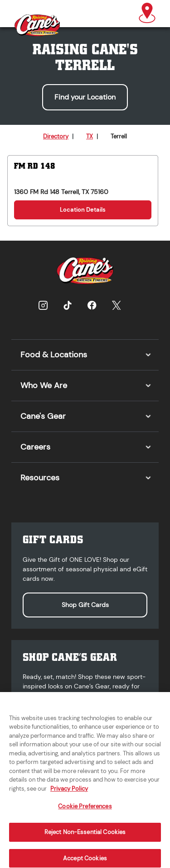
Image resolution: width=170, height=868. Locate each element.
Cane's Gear (43, 416)
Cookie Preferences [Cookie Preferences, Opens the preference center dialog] (85, 812)
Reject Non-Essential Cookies (85, 838)
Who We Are (44, 385)
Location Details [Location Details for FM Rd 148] (83, 210)
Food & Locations (54, 355)
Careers (35, 447)
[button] (147, 14)
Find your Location (85, 97)
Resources (40, 478)
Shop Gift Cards (85, 605)
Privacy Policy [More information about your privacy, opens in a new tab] (69, 794)
